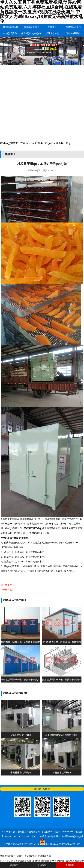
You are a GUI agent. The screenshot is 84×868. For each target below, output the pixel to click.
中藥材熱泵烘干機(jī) (21, 772)
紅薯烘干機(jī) (43, 143)
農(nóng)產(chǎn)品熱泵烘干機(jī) (62, 735)
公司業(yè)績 (52, 33)
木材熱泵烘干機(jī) (62, 772)
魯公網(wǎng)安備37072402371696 (63, 844)
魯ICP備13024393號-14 (27, 844)
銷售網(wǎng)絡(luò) (31, 33)
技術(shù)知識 (10, 33)
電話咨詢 (14, 865)
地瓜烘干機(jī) (64, 143)
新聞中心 (52, 27)
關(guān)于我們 (31, 27)
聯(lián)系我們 (73, 33)
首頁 (23, 143)
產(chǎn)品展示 (73, 27)
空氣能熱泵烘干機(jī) (21, 735)
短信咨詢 (42, 865)
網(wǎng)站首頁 (10, 27)
